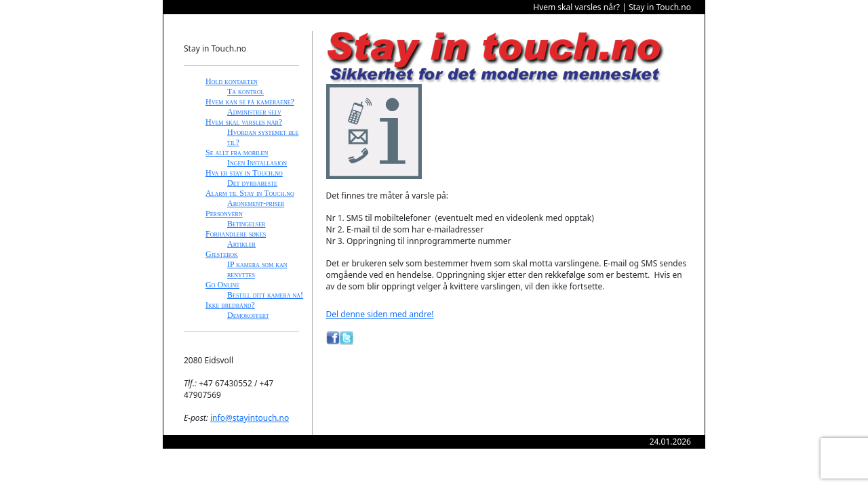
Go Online (222, 285)
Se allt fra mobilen (237, 152)
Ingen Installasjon (257, 163)
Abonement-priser (256, 203)
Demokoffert (248, 315)
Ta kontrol (245, 91)
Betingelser (246, 224)
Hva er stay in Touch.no (244, 173)
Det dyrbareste (252, 183)
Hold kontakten (232, 81)
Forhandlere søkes (236, 234)
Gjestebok (222, 254)
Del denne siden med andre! (380, 314)
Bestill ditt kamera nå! (265, 295)
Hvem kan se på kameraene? (250, 102)
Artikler (241, 244)
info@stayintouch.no (250, 418)
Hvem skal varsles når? (244, 122)
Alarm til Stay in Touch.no (250, 193)
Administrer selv (254, 112)
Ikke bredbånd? (230, 305)
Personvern (224, 213)
